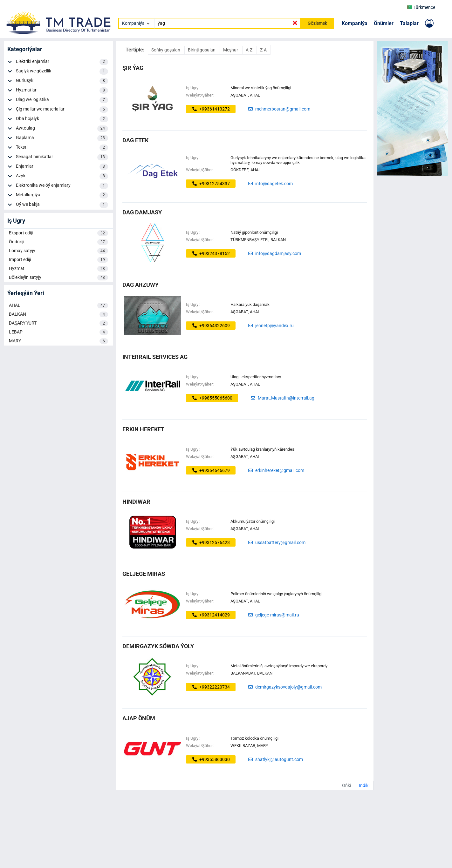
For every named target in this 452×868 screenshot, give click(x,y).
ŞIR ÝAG (133, 68)
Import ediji (58, 260)
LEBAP (58, 332)
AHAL (58, 306)
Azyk (62, 176)
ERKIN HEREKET (143, 429)
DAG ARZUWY (140, 285)
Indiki (364, 785)
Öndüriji (58, 242)
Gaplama (62, 138)
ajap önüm (139, 718)
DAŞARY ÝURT (58, 323)
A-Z (250, 50)
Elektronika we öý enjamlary (62, 186)
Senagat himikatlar (62, 157)
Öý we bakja (62, 205)
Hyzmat (58, 269)
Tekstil (62, 148)
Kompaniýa (355, 23)
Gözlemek (317, 23)
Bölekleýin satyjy (58, 278)
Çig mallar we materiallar (62, 110)
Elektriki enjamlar (62, 62)
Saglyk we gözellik (62, 71)
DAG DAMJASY (142, 212)
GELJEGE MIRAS (144, 574)
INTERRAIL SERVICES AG (155, 357)
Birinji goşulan (202, 50)
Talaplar (409, 23)
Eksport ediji (58, 233)
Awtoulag (62, 129)
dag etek (135, 140)
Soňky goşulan (166, 50)
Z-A (263, 50)
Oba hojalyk (62, 119)
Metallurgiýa (62, 195)
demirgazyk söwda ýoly (158, 646)
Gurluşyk (62, 81)
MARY (58, 341)
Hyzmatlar (62, 91)
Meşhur (231, 50)
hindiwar (136, 502)
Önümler (384, 23)
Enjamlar (62, 167)
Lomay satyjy (58, 251)
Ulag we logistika (62, 100)
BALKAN (58, 314)
